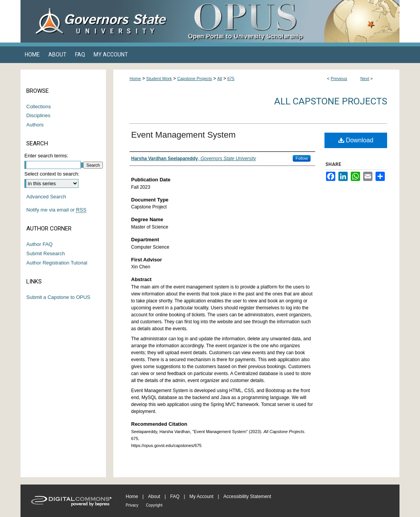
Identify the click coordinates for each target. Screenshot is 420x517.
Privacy (132, 505)
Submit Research (46, 253)
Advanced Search (46, 197)
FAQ (175, 497)
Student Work (159, 78)
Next (365, 78)
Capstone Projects (195, 78)
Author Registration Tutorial (57, 263)
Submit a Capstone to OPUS (58, 297)
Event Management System (183, 135)
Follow (302, 158)
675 (231, 78)
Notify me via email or (56, 210)
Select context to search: (52, 174)
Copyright (154, 505)
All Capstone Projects (331, 101)
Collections (39, 107)
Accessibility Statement (247, 497)
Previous (339, 78)
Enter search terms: (46, 156)
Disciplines (38, 115)
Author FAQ (39, 244)
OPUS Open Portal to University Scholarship (287, 21)
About (154, 497)
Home (135, 78)
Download (356, 140)
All (220, 78)
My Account (201, 497)
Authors (35, 125)
